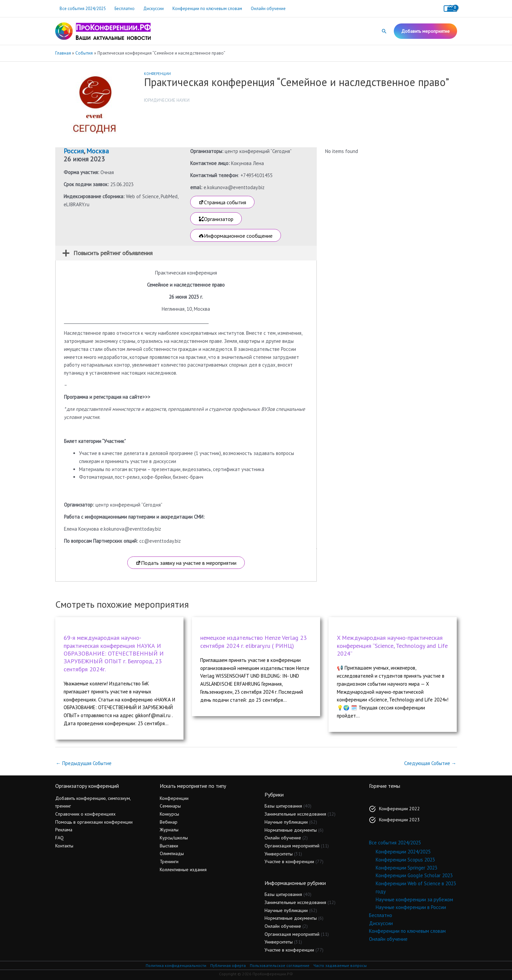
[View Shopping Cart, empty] (450, 9)
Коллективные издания (183, 870)
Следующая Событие (430, 763)
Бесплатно (125, 9)
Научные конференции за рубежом (414, 899)
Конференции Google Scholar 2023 (414, 875)
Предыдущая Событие (84, 763)
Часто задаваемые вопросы (340, 965)
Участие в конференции (289, 861)
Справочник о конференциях (85, 814)
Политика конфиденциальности (176, 965)
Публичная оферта (228, 965)
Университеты (279, 854)
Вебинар (169, 822)
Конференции (157, 74)
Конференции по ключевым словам (207, 9)
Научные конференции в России (411, 907)
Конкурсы (169, 814)
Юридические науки (167, 100)
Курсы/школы (174, 838)
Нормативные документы (291, 830)
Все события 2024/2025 (83, 9)
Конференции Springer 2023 (407, 868)
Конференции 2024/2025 (403, 852)
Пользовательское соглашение (280, 965)
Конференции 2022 (399, 809)
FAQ (59, 838)
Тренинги (169, 861)
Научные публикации (286, 822)
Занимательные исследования (295, 814)
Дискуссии (154, 9)
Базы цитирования (283, 806)
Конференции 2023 (399, 820)
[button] (384, 31)
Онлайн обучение (268, 9)
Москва (98, 151)
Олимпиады (172, 853)
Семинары (170, 806)
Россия (74, 151)
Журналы (169, 830)
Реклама (64, 830)
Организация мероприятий (292, 846)
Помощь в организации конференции (94, 822)
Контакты (64, 846)
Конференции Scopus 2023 (405, 860)
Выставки (169, 846)
